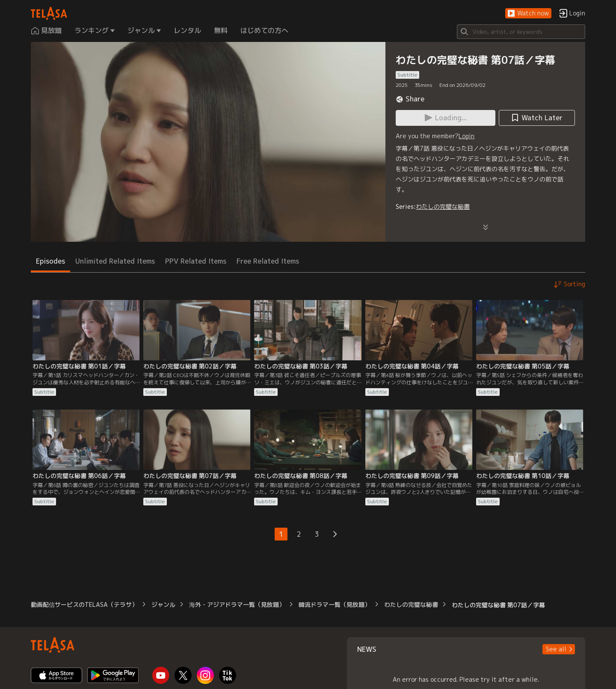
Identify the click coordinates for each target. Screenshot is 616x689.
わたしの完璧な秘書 (443, 206)
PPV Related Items (196, 261)
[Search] (521, 32)
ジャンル (163, 604)
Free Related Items (268, 261)
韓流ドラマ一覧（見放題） (335, 604)
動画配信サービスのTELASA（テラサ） (84, 604)
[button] (528, 13)
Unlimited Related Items (115, 261)
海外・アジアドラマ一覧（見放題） (237, 604)
